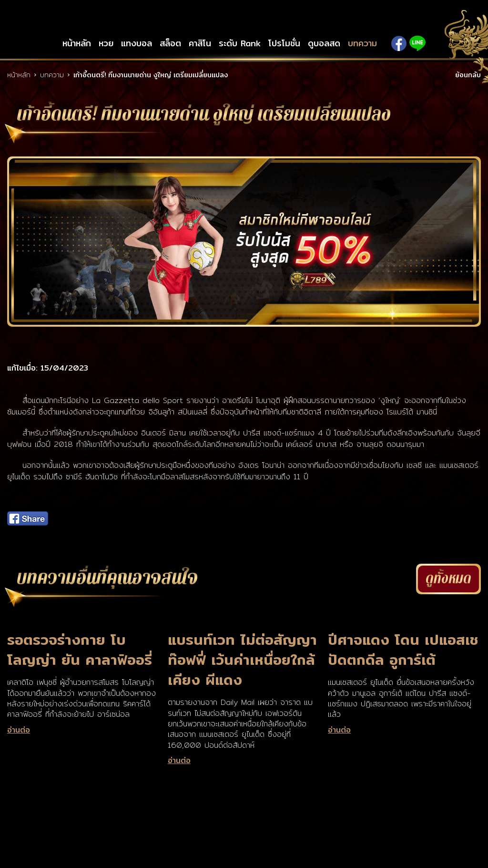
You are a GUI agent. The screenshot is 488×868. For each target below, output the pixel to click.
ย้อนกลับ (468, 75)
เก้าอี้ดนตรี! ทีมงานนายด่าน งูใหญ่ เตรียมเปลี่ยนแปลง (151, 75)
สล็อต (170, 43)
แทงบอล (137, 43)
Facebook (399, 43)
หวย (106, 43)
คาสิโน (200, 43)
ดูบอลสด (324, 43)
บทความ (362, 43)
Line (417, 43)
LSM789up (244, 20)
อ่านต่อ (19, 730)
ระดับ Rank (240, 43)
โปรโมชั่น (284, 43)
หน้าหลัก (77, 43)
